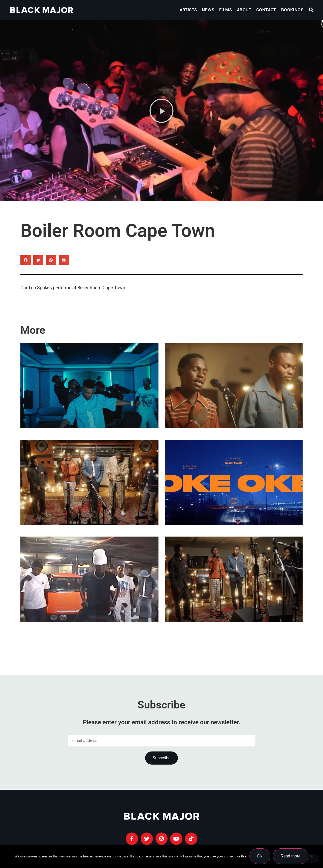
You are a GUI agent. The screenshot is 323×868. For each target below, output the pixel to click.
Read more (291, 856)
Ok (260, 856)
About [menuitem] (244, 10)
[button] (311, 10)
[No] (312, 858)
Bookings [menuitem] (292, 10)
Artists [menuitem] (188, 10)
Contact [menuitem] (266, 10)
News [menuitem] (208, 10)
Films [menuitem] (225, 10)
